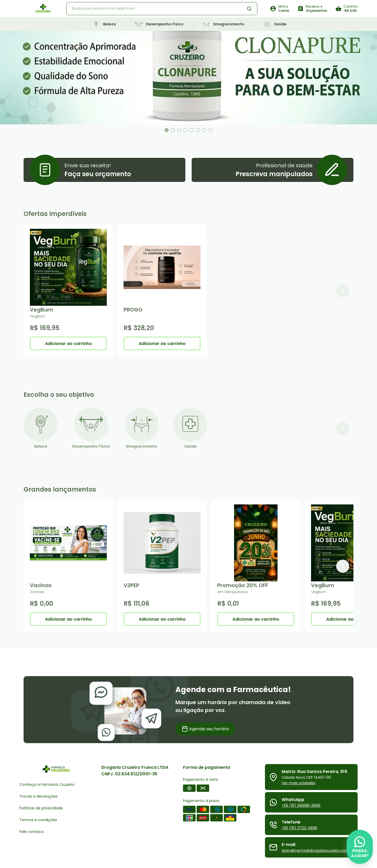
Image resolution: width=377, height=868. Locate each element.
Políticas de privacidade (41, 808)
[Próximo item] (343, 291)
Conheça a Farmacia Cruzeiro (47, 784)
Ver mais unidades (299, 783)
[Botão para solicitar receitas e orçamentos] (312, 9)
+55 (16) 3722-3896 (300, 828)
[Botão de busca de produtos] (249, 9)
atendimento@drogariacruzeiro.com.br (318, 850)
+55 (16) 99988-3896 (301, 805)
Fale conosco (32, 832)
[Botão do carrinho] (346, 9)
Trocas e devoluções (38, 796)
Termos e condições (38, 820)
